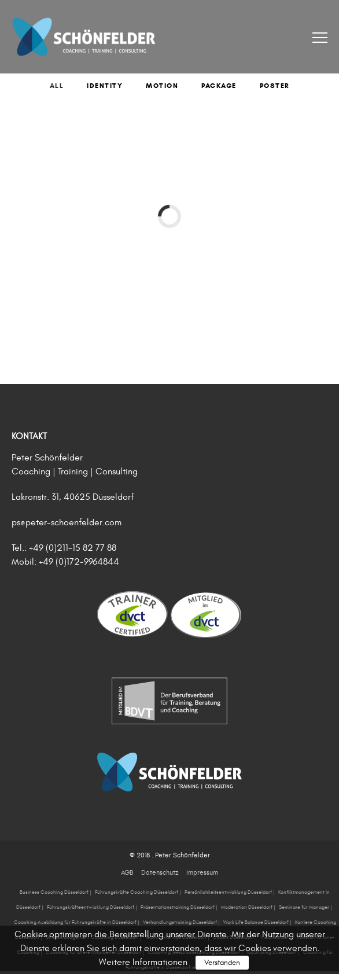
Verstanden (222, 963)
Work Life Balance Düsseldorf (256, 922)
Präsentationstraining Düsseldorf (178, 907)
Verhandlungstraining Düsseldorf (180, 922)
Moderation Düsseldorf (247, 907)
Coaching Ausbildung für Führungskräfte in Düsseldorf (75, 922)
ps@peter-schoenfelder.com (67, 522)
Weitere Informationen (143, 962)
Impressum (202, 872)
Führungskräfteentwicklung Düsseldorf (91, 907)
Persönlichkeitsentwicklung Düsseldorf (228, 892)
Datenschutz (160, 872)
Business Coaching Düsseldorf (54, 892)
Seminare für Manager (304, 907)
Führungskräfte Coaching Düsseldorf (137, 892)
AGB (127, 872)
